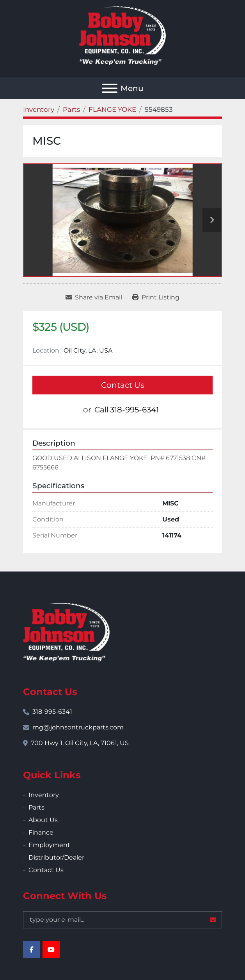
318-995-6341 (134, 410)
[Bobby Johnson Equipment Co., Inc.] (66, 632)
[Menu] (110, 88)
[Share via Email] (94, 297)
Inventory (44, 795)
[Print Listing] (156, 297)
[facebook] (32, 950)
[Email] (123, 920)
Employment (49, 845)
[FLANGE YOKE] (112, 109)
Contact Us (123, 385)
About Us (43, 820)
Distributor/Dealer (56, 857)
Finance (41, 832)
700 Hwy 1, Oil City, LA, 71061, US (80, 743)
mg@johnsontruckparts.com (78, 727)
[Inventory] (39, 109)
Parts (36, 807)
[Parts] (71, 109)
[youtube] (51, 950)
